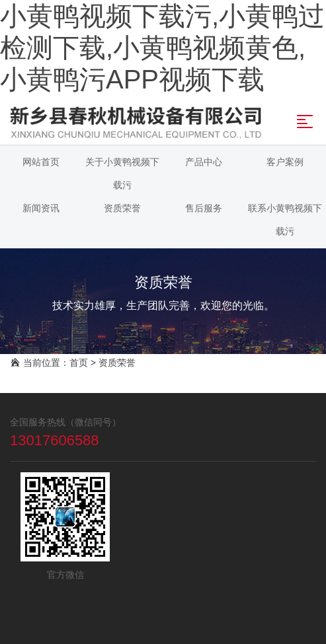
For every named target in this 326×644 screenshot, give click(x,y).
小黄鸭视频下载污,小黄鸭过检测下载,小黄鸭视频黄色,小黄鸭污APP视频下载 (162, 48)
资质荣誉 (117, 363)
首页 (79, 363)
